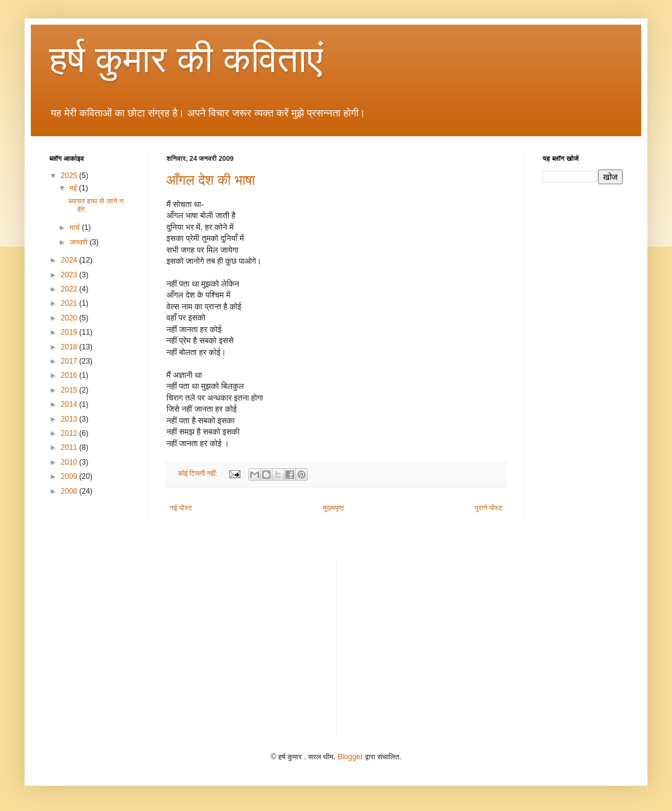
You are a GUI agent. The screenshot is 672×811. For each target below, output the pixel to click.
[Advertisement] (240, 644)
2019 (70, 332)
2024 (70, 260)
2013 (70, 419)
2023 (70, 275)
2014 (70, 404)
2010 (70, 462)
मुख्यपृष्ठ (334, 508)
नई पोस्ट (181, 508)
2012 (70, 433)
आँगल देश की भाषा (211, 180)
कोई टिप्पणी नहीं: (199, 473)
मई (74, 188)
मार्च (76, 227)
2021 (70, 303)
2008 (70, 491)
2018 (70, 347)
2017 (70, 361)
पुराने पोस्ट (489, 508)
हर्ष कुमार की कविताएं (186, 59)
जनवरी (80, 242)
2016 (70, 375)
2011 (70, 447)
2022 (70, 289)
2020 (70, 318)
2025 (70, 176)
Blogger (350, 757)
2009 (70, 476)
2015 (70, 390)
